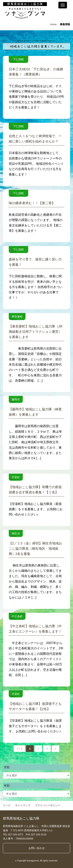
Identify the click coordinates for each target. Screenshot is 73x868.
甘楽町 (16, 477)
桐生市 (16, 533)
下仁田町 (20, 59)
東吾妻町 (17, 317)
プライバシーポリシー (47, 805)
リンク (7, 805)
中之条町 (17, 616)
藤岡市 (16, 399)
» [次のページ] (55, 749)
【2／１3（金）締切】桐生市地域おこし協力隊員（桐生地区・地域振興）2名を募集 (35, 549)
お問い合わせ (37, 848)
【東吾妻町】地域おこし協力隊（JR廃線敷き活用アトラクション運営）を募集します (36, 332)
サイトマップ (23, 805)
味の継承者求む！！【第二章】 (32, 203)
